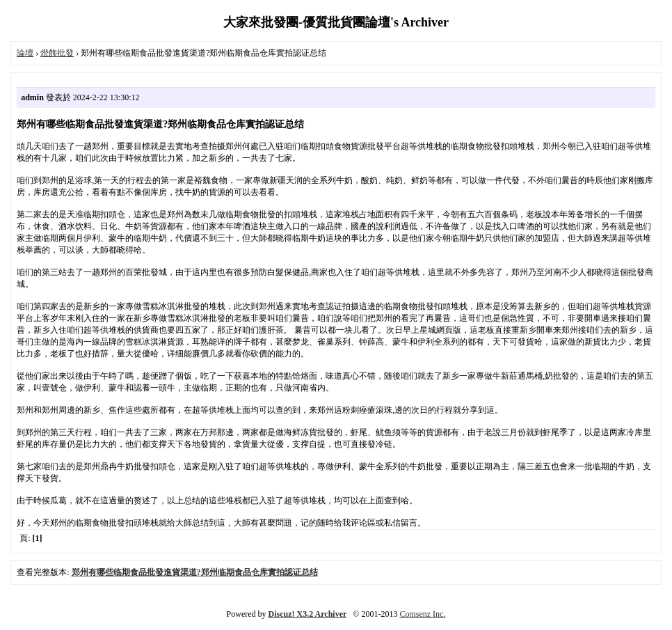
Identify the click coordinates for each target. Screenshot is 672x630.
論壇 (25, 53)
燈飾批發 (57, 53)
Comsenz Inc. (422, 614)
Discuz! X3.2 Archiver (308, 614)
